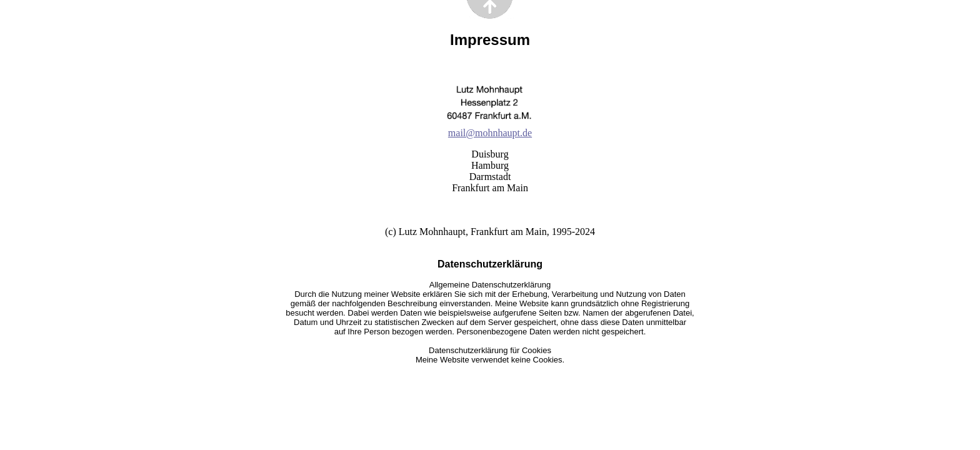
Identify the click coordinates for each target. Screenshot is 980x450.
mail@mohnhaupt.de (490, 133)
